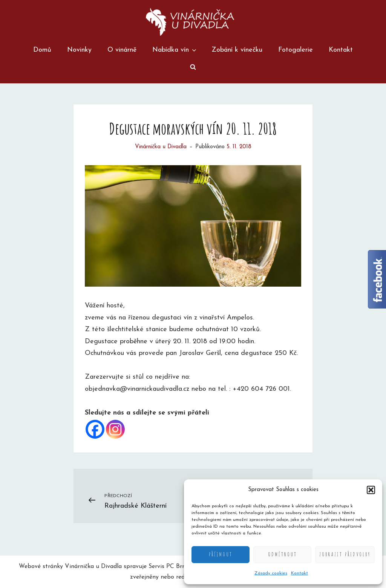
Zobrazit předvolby (345, 554)
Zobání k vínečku (237, 50)
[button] (371, 490)
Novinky (79, 50)
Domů (42, 50)
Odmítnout (283, 554)
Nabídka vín (175, 50)
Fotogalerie (296, 50)
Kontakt (299, 573)
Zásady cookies (271, 573)
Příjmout (221, 554)
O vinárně (122, 50)
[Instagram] (115, 429)
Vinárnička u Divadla (161, 147)
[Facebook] (95, 429)
